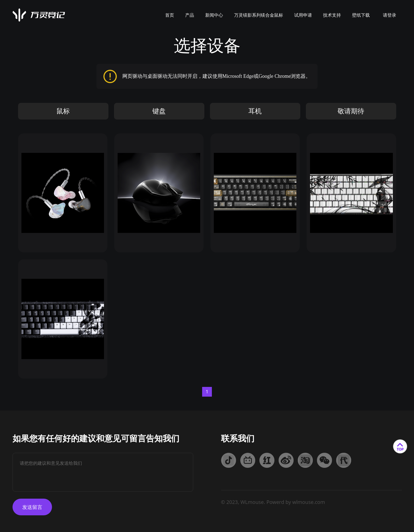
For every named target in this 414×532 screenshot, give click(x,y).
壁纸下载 (361, 15)
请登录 (390, 15)
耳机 (255, 111)
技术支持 (332, 15)
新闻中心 (214, 15)
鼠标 (63, 111)
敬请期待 (351, 111)
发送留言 (32, 507)
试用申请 (303, 15)
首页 (170, 15)
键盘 (159, 111)
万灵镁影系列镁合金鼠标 (259, 15)
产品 (190, 15)
